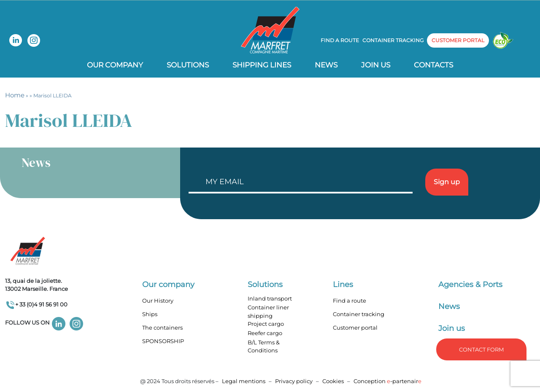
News (326, 65)
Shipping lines (262, 65)
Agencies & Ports (470, 285)
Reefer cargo (265, 333)
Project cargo (266, 324)
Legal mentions (244, 381)
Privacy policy (294, 381)
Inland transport (270, 298)
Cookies (333, 381)
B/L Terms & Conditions (264, 346)
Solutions (188, 65)
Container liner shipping (268, 311)
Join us (376, 65)
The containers (162, 328)
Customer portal (355, 328)
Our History (158, 301)
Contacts (433, 65)
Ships (150, 314)
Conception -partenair (387, 381)
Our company (115, 65)
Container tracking (393, 40)
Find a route (340, 40)
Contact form (481, 349)
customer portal (458, 40)
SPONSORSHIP (163, 341)
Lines (343, 285)
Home (15, 95)
